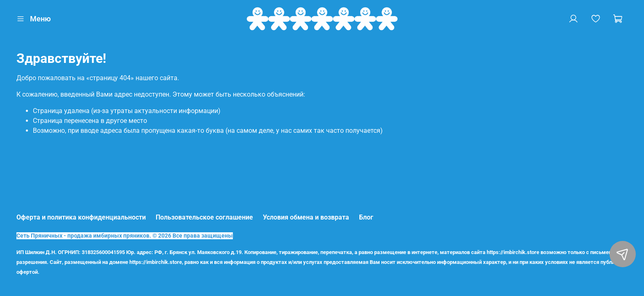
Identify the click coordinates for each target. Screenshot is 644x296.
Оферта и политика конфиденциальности (81, 217)
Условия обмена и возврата (306, 217)
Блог (366, 217)
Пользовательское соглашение (204, 217)
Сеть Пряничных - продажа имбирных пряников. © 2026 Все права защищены (125, 236)
